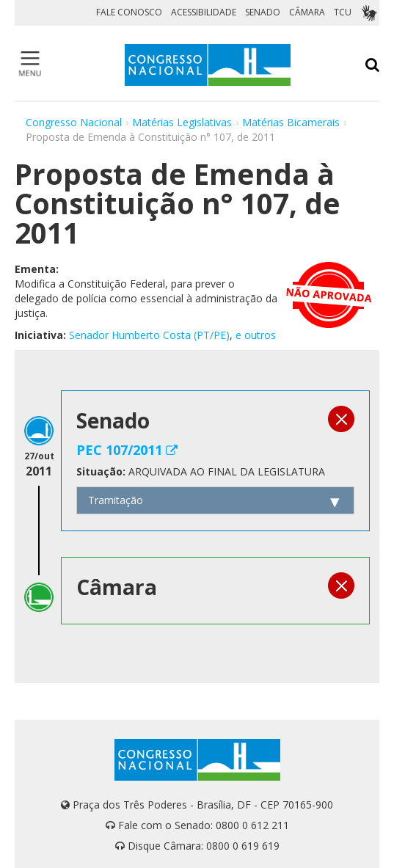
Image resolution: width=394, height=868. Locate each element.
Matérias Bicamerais (291, 122)
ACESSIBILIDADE (204, 12)
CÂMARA (307, 12)
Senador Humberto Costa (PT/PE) (149, 335)
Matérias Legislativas (182, 122)
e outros (256, 335)
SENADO (263, 12)
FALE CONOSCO (129, 12)
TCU (343, 12)
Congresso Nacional (74, 122)
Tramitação (116, 500)
